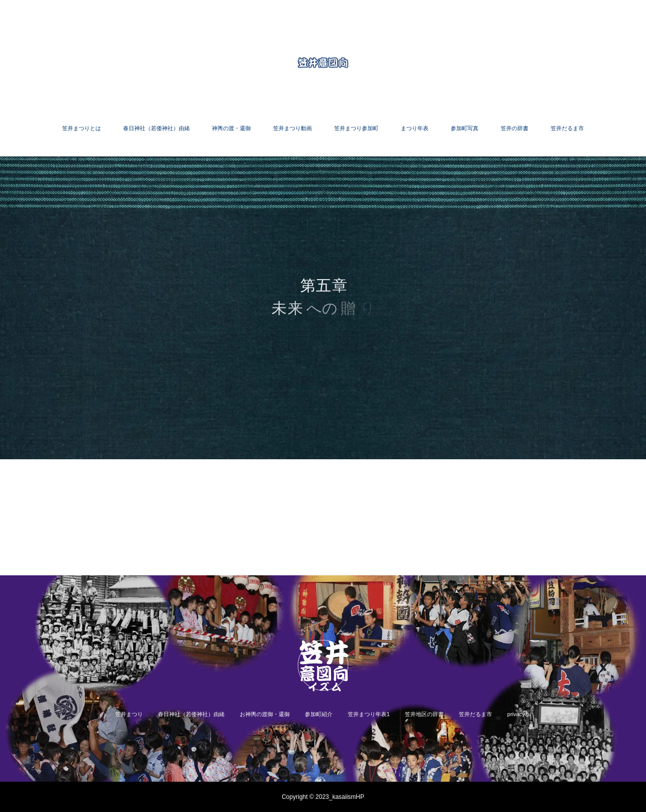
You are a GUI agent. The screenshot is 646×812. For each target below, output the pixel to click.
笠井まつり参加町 (356, 128)
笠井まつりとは (82, 128)
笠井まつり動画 (292, 128)
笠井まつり (129, 714)
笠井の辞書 (515, 128)
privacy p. (519, 714)
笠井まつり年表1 (369, 714)
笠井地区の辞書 (424, 714)
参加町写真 (465, 128)
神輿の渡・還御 (231, 128)
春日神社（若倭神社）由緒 (156, 128)
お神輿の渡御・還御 (265, 714)
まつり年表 (415, 128)
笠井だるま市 (567, 128)
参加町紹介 (319, 714)
